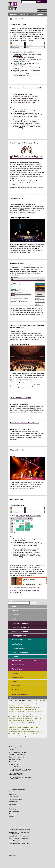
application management (25, 718)
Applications (17, 644)
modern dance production (17, 701)
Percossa (36, 183)
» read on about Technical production (26, 75)
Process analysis (19, 648)
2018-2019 (37, 714)
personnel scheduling (15, 732)
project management (15, 725)
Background (17, 686)
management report (15, 727)
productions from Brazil (29, 734)
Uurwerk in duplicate (15, 841)
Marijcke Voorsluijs (26, 482)
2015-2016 (31, 723)
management (13, 714)
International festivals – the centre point (25, 423)
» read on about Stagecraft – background (26, 487)
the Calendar (20, 516)
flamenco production (15, 710)
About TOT (16, 615)
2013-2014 (30, 721)
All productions (13, 762)
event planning (26, 729)
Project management (20, 652)
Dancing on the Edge (25, 714)
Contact (15, 611)
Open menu (42, 11)
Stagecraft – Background (16, 757)
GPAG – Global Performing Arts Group (24, 143)
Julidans (30, 701)
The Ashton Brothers (26, 183)
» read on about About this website (33, 314)
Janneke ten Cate (16, 308)
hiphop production (38, 725)
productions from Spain (32, 707)
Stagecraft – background (19, 450)
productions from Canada (17, 712)
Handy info (16, 690)
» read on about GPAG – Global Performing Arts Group (27, 187)
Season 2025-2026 (15, 767)
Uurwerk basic (18, 669)
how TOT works (28, 74)
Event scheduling (14, 797)
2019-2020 (17, 734)
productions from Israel (32, 732)
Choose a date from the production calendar (26, 100)
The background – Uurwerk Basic (19, 838)
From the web (17, 677)
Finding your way (17, 499)
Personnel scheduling (15, 799)
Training (15, 657)
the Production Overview (33, 516)
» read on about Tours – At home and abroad (29, 412)
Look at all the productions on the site (24, 102)
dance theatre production (17, 721)
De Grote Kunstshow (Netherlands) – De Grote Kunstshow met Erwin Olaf (20, 770)
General (11, 750)
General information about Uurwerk (19, 830)
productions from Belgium (17, 703)
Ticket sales (13, 804)
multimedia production (16, 707)
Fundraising (13, 809)
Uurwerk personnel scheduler (24, 661)
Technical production (18, 25)
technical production (15, 736)
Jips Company (27, 308)
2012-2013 (27, 725)
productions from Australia (17, 723)
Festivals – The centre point (17, 755)
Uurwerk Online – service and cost (19, 836)
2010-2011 (35, 727)
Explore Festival (29, 736)
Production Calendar (20, 632)
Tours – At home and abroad (21, 398)
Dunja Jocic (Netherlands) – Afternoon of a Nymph (17, 774)
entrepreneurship (14, 729)
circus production (40, 701)
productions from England (35, 712)
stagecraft (12, 718)
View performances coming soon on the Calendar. (25, 588)
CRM (11, 807)
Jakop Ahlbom (17, 185)
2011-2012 (26, 727)
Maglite (22, 209)
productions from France (30, 716)
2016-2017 (38, 718)
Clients (15, 682)
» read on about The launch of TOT (25, 252)
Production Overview (20, 627)
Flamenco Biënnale (30, 710)
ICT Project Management (22, 640)
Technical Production (20, 623)
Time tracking (13, 802)
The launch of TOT (17, 198)
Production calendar (15, 759)
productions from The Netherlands (19, 705)
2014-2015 (17, 716)
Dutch (14, 619)
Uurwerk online (18, 665)
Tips (14, 63)
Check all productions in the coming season (26, 96)
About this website (17, 263)
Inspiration (16, 673)
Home (14, 607)
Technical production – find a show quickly (26, 88)
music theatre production (35, 703)
